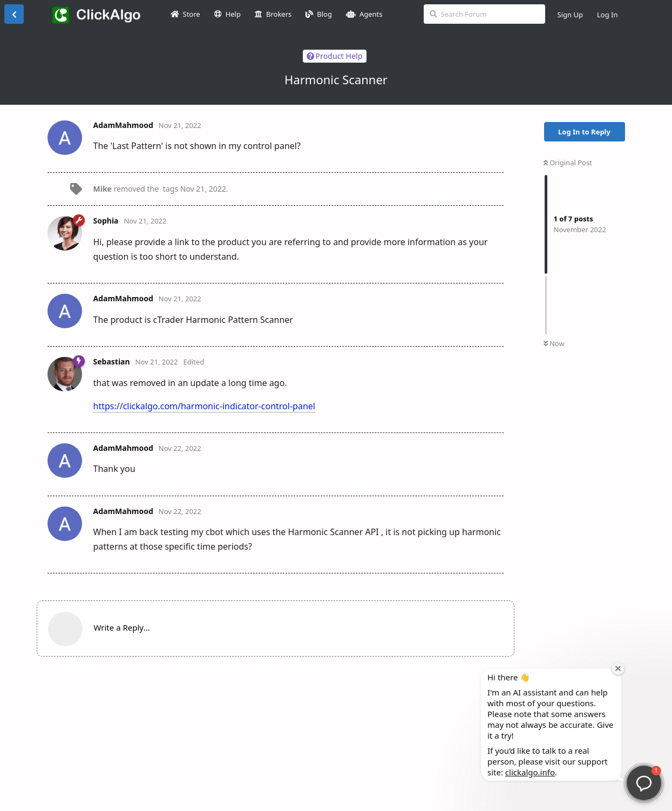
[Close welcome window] (618, 668)
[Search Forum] (484, 14)
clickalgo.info (530, 772)
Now (554, 343)
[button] (644, 783)
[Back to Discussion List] (14, 14)
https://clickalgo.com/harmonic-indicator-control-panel (204, 406)
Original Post (568, 163)
